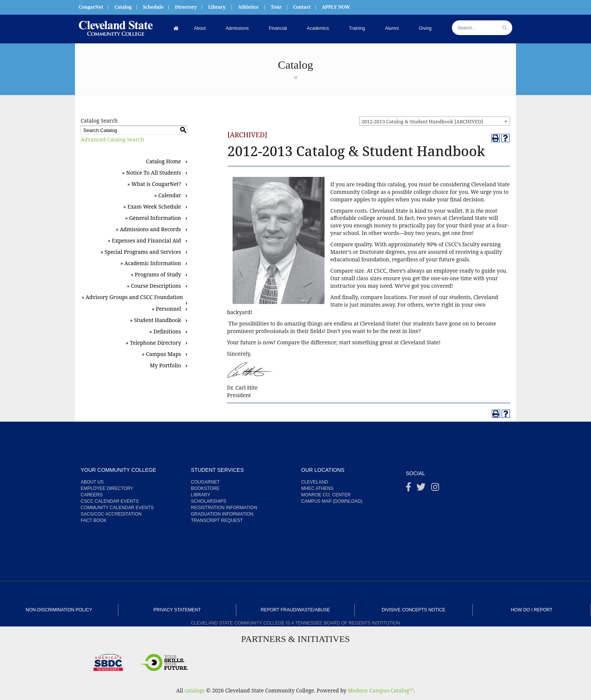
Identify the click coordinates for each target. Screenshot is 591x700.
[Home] (176, 28)
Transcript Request (217, 520)
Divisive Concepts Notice (413, 610)
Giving (426, 28)
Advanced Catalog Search (112, 139)
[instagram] (435, 489)
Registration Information (224, 508)
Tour (276, 7)
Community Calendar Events (117, 508)
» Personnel (167, 309)
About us (92, 482)
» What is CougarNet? (154, 184)
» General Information (153, 218)
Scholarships (209, 501)
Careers (92, 495)
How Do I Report (531, 610)
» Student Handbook (156, 320)
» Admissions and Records (148, 229)
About (200, 28)
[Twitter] (421, 489)
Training (357, 28)
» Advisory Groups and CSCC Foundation (132, 297)
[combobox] (435, 121)
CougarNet (91, 7)
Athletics (248, 7)
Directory (186, 7)
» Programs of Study (156, 274)
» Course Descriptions (154, 286)
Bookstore (205, 488)
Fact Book (93, 520)
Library (217, 7)
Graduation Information (222, 514)
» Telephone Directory (153, 343)
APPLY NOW (336, 7)
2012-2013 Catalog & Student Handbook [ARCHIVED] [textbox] (422, 121)
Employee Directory (107, 488)
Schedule (153, 7)
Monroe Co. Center (326, 495)
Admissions (237, 28)
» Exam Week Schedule (152, 206)
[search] (505, 28)
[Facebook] (409, 489)
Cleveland (315, 482)
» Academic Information (151, 263)
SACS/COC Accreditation (111, 514)
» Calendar (168, 195)
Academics (318, 28)
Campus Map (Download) (332, 501)
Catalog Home (164, 161)
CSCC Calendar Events (110, 501)
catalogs (194, 690)
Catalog (123, 7)
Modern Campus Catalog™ (381, 690)
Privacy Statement (177, 610)
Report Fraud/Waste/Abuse (295, 610)
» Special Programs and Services (141, 252)
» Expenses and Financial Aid (145, 240)
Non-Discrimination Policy (59, 610)
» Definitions (165, 331)
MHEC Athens (317, 488)
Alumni (392, 28)
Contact (302, 7)
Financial (278, 28)
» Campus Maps (161, 354)
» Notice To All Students (152, 173)
